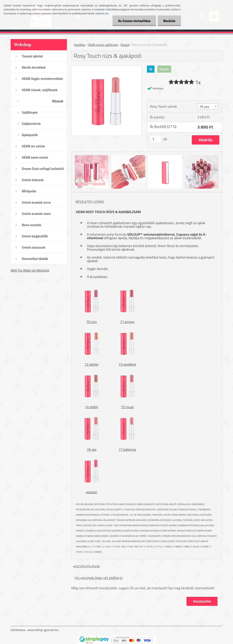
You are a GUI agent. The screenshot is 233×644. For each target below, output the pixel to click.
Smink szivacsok (34, 247)
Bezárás (169, 21)
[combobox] (208, 106)
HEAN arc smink (33, 146)
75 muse (127, 407)
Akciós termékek (34, 67)
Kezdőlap (80, 45)
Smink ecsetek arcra (36, 202)
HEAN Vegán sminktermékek (42, 79)
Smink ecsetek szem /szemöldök (36, 215)
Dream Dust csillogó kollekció (43, 169)
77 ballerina (127, 449)
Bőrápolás (29, 191)
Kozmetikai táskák (35, 259)
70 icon (92, 322)
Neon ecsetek (31, 225)
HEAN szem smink (35, 157)
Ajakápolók (30, 135)
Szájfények (30, 112)
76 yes (92, 449)
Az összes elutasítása (134, 21)
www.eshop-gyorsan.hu (43, 630)
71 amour (127, 322)
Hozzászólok (202, 601)
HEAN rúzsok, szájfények (40, 90)
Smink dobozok (33, 180)
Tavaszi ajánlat (32, 56)
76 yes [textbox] (204, 107)
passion (92, 492)
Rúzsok (58, 101)
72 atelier (92, 364)
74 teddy (92, 407)
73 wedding (127, 364)
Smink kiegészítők (35, 236)
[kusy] (156, 139)
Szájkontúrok (31, 124)
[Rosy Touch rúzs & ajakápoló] (106, 68)
